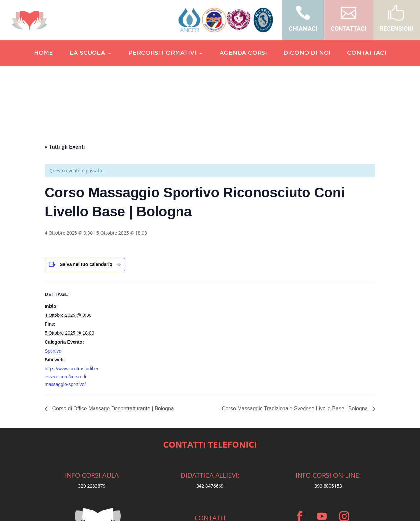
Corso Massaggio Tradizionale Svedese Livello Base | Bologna (295, 345)
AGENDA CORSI (243, 54)
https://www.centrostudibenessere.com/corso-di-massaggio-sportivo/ (72, 313)
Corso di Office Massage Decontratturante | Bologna (112, 345)
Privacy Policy (210, 505)
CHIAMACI (303, 28)
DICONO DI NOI (307, 54)
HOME (44, 54)
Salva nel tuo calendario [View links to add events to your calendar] (86, 201)
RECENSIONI (397, 28)
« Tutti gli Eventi (65, 83)
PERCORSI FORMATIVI (162, 54)
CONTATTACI (348, 28)
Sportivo (53, 287)
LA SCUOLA (87, 54)
